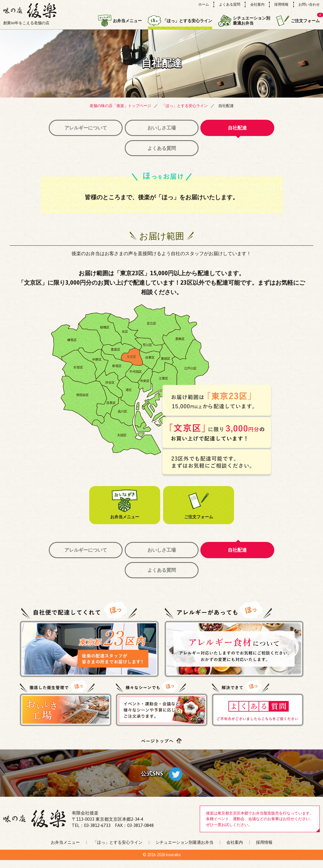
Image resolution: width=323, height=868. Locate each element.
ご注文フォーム (298, 21)
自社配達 (241, 128)
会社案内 (257, 4)
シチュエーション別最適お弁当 (244, 21)
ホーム (204, 4)
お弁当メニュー (120, 21)
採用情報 (281, 4)
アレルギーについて (82, 128)
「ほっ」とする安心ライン (180, 21)
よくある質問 (230, 4)
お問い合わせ (309, 4)
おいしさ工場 (162, 128)
